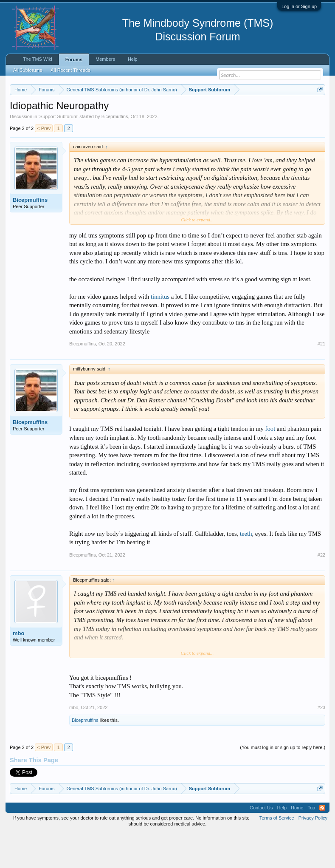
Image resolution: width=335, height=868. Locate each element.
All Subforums (28, 70)
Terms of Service (277, 853)
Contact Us (261, 843)
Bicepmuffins (115, 151)
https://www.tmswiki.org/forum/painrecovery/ (103, 119)
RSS (322, 843)
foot (270, 464)
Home (297, 843)
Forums (74, 59)
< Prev (44, 163)
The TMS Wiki (38, 59)
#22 (321, 590)
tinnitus (160, 331)
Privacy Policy (313, 853)
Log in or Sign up (299, 6)
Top (311, 843)
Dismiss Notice (318, 109)
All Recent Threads (70, 70)
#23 (321, 743)
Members (105, 59)
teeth (246, 568)
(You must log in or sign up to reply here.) (283, 783)
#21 (321, 379)
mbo (18, 668)
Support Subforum (58, 151)
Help (133, 59)
